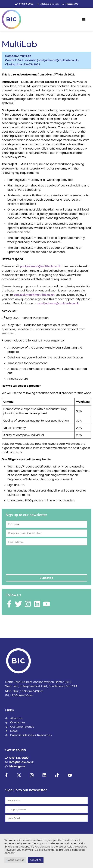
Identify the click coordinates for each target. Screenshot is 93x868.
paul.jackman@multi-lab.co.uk (41, 266)
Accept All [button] (36, 860)
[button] (84, 19)
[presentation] (20, 560)
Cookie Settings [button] (15, 860)
